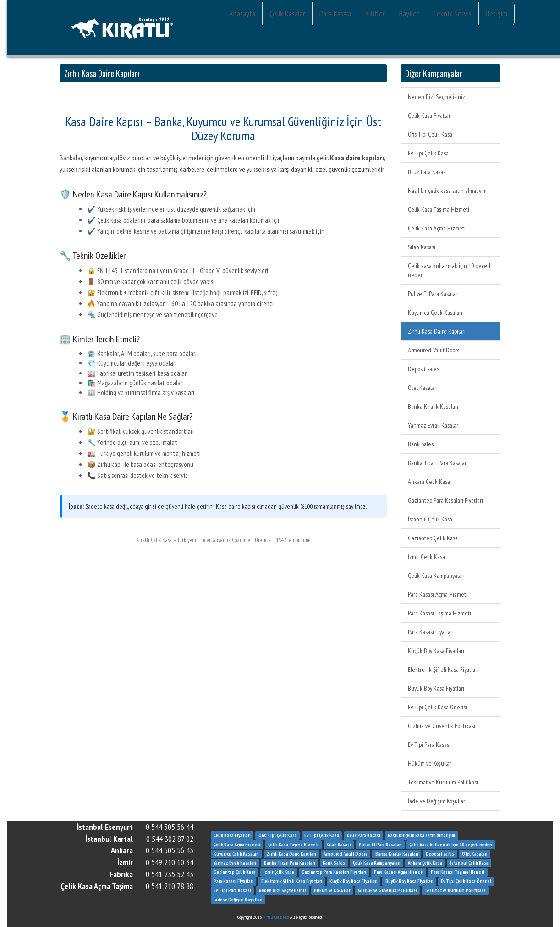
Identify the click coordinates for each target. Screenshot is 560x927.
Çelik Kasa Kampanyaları (436, 576)
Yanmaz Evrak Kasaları (434, 425)
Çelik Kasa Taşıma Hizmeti (439, 209)
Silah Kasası (422, 247)
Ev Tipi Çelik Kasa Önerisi (437, 707)
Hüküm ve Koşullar (430, 763)
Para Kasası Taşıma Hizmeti (439, 613)
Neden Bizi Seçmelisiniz (436, 97)
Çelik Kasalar (287, 14)
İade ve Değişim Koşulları (437, 801)
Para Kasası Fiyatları (431, 632)
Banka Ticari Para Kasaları (438, 463)
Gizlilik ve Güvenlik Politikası (442, 726)
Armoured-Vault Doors (434, 350)
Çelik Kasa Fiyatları (430, 115)
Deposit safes (423, 369)
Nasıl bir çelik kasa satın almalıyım (447, 191)
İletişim (497, 14)
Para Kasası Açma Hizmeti (438, 594)
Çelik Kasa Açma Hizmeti (437, 228)
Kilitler (375, 14)
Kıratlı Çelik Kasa (276, 917)
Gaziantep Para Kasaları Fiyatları (445, 500)
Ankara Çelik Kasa (429, 482)
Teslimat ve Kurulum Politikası (443, 782)
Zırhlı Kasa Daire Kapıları (437, 331)
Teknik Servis (452, 14)
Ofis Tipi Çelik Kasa (430, 134)
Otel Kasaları (423, 388)
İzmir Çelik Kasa (426, 557)
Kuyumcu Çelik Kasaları (435, 313)
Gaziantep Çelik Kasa (433, 538)
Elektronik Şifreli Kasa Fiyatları (443, 669)
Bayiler (409, 14)
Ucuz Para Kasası (427, 172)
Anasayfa (242, 14)
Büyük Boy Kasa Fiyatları (436, 688)
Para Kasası (335, 14)
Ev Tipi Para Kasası (429, 745)
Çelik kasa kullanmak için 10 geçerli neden (450, 270)
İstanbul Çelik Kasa (430, 519)
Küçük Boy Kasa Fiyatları (436, 651)
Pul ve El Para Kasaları (433, 294)
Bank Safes (421, 444)
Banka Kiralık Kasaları (433, 406)
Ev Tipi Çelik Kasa (428, 153)
